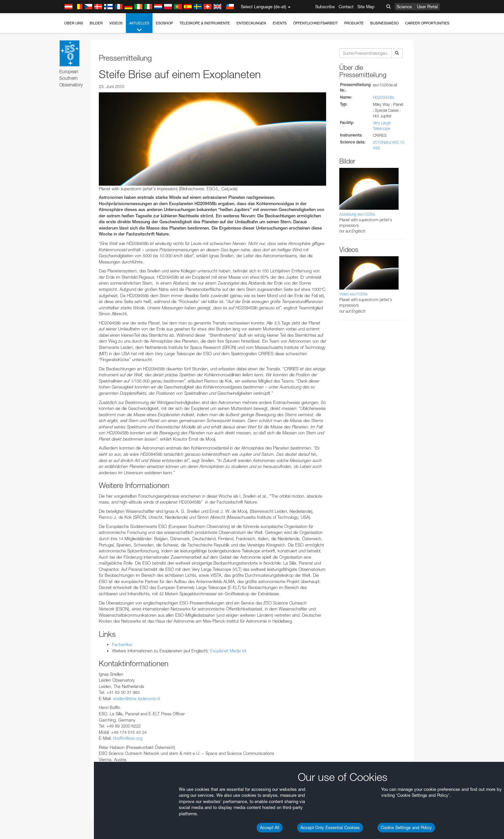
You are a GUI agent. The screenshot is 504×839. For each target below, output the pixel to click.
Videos (116, 23)
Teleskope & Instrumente (205, 23)
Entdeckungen (251, 23)
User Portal (427, 7)
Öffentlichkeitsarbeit (315, 23)
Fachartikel (122, 644)
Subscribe (325, 7)
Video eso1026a (353, 294)
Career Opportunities (427, 23)
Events (280, 23)
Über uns (74, 23)
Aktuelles (139, 27)
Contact (346, 7)
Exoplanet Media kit (228, 651)
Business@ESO (384, 23)
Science (404, 7)
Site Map (366, 7)
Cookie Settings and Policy (406, 827)
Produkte (354, 23)
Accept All (270, 827)
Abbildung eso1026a (357, 214)
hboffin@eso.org (128, 738)
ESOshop (164, 23)
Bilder (96, 23)
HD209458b (384, 97)
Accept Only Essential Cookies (330, 827)
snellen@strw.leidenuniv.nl (136, 699)
